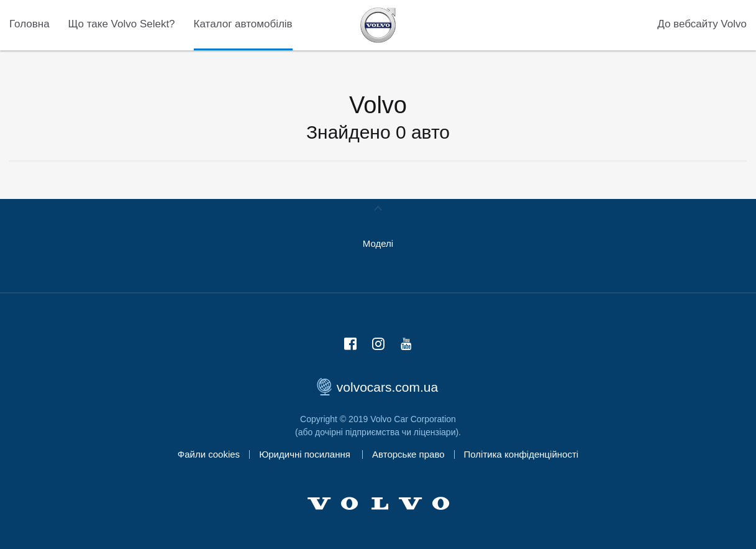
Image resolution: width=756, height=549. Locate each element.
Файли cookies (209, 454)
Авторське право (408, 454)
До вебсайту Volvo (702, 24)
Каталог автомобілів (243, 24)
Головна (30, 24)
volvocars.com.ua (378, 387)
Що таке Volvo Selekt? (122, 24)
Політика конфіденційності (521, 454)
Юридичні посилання (306, 454)
